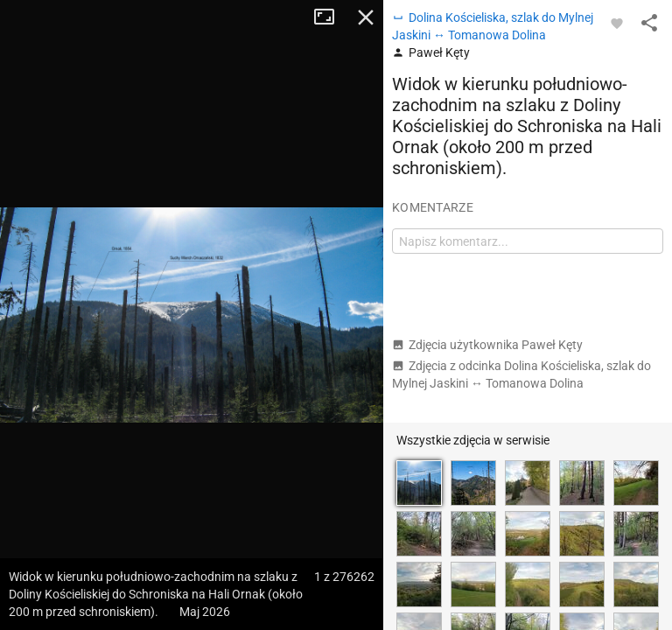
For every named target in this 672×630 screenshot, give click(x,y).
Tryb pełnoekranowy (331, 17)
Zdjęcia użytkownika (487, 345)
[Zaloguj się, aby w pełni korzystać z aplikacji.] (617, 23)
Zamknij (366, 17)
